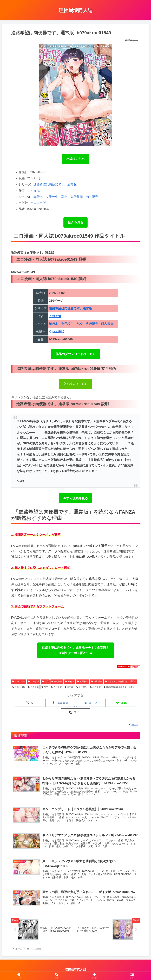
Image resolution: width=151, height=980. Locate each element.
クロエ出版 (38, 203)
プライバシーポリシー (37, 969)
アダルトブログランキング (67, 969)
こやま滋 (34, 191)
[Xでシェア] (32, 703)
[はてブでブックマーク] (75, 703)
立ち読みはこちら (76, 384)
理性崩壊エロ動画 (117, 969)
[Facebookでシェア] (54, 703)
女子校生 (52, 197)
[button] (119, 703)
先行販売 (77, 197)
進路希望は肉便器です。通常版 (55, 184)
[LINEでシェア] (97, 703)
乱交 (64, 197)
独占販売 (92, 197)
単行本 (38, 197)
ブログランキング (94, 969)
